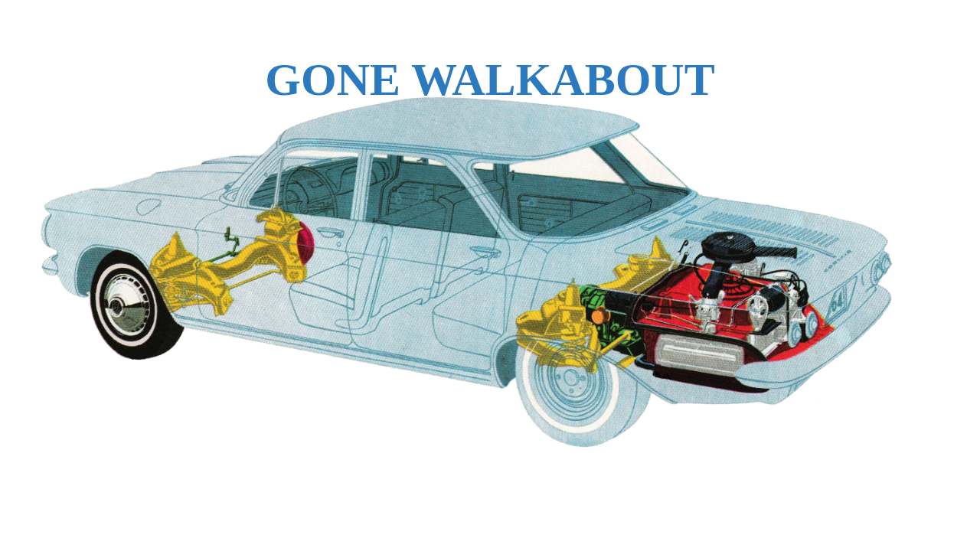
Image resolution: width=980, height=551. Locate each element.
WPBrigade (936, 540)
